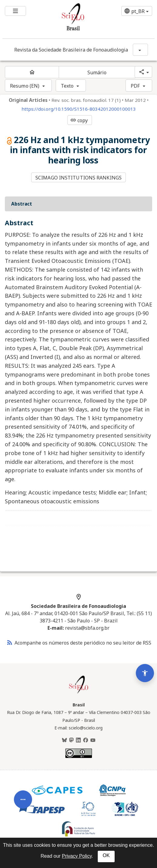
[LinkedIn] (78, 740)
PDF (135, 86)
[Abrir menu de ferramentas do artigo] (23, 805)
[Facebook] (86, 740)
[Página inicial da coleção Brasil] (79, 693)
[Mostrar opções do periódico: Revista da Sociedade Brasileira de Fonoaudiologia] (140, 50)
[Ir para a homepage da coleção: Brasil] (66, 19)
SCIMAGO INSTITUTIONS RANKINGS (78, 178)
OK (106, 855)
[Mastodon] (71, 740)
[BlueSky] (64, 740)
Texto (67, 86)
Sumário (97, 72)
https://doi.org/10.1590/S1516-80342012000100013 (79, 109)
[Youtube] (93, 740)
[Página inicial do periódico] (32, 72)
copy (79, 120)
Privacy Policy (77, 856)
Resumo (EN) (25, 86)
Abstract (22, 204)
